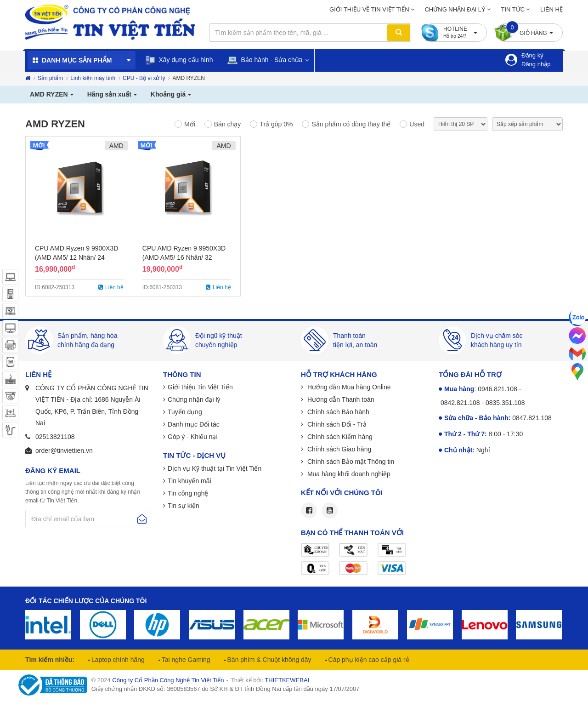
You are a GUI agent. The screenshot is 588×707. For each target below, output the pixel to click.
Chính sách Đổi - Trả (336, 424)
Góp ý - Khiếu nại (193, 437)
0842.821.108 (460, 403)
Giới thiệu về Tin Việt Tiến (369, 9)
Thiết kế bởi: (270, 680)
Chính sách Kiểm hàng (339, 437)
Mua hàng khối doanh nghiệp (348, 474)
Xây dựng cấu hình (179, 60)
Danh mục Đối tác (194, 424)
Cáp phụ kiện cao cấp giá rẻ (368, 660)
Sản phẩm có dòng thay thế (351, 124)
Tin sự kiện (184, 506)
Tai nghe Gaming (185, 660)
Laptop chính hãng (117, 660)
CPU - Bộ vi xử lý (144, 78)
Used (417, 124)
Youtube (330, 510)
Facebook (309, 510)
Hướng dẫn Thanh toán (340, 399)
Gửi (142, 519)
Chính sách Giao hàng (338, 449)
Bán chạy (228, 124)
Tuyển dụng (185, 412)
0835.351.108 (505, 403)
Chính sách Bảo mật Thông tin (350, 462)
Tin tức (513, 9)
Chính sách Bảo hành (337, 412)
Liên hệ (551, 9)
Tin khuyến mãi (189, 481)
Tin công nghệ (188, 493)
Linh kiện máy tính (93, 78)
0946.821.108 (498, 389)
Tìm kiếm (399, 33)
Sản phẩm (50, 78)
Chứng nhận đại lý (455, 9)
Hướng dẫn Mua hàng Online (348, 387)
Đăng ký (532, 55)
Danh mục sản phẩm (77, 60)
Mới (190, 124)
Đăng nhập (536, 64)
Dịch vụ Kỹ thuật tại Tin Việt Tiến (215, 468)
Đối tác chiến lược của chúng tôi (86, 601)
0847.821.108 (532, 418)
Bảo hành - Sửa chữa (265, 60)
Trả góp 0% (276, 124)
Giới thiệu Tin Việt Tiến (200, 387)
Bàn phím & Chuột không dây (269, 660)
